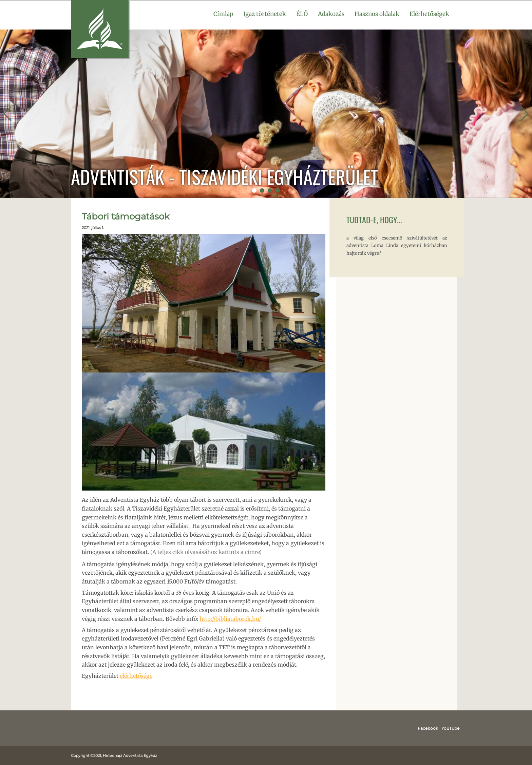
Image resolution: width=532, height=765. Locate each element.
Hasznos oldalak (377, 14)
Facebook (428, 728)
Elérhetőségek (429, 14)
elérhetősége (136, 676)
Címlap (223, 14)
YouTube (450, 728)
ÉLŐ (302, 14)
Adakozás (331, 14)
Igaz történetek (265, 14)
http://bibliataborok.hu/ (230, 619)
